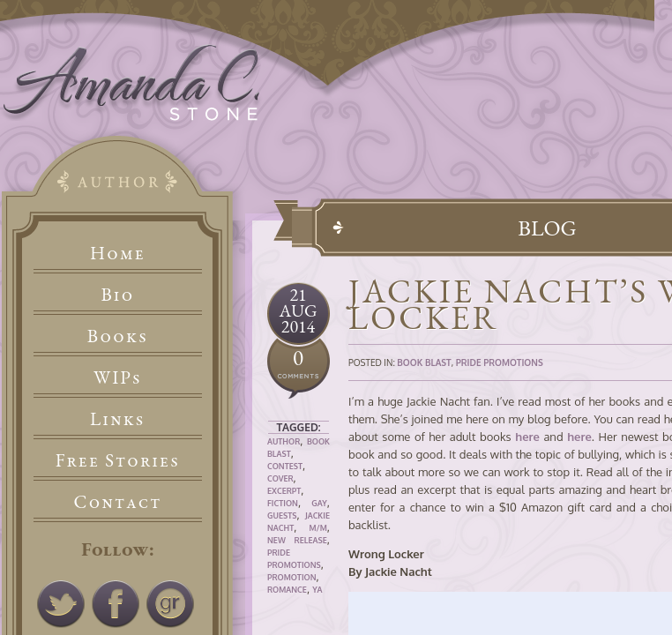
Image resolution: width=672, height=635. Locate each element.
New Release (297, 540)
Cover (280, 478)
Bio (118, 294)
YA (317, 590)
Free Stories (118, 460)
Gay (319, 503)
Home (118, 253)
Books (118, 336)
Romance (287, 590)
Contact (118, 501)
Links (118, 418)
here (527, 437)
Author (284, 441)
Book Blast (424, 362)
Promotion (292, 577)
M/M (317, 528)
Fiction (283, 503)
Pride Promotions (500, 362)
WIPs (118, 377)
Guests (282, 515)
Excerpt (284, 491)
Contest (285, 466)
